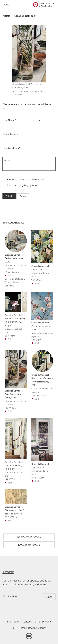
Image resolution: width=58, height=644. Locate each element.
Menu (6, 4)
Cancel (23, 196)
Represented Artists (29, 537)
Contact (27, 621)
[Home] (44, 5)
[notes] (29, 164)
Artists (6, 16)
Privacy (47, 621)
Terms (37, 621)
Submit (9, 196)
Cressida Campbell (25, 16)
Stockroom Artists (29, 545)
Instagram (8, 572)
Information (13, 621)
